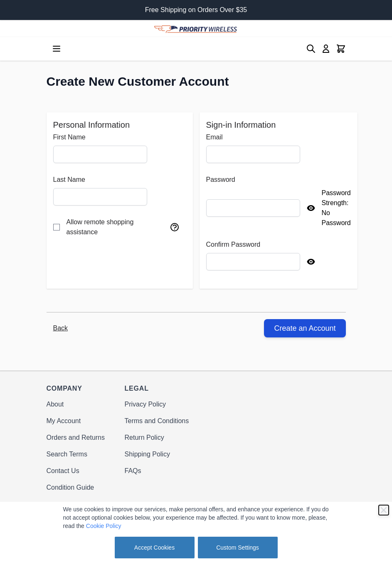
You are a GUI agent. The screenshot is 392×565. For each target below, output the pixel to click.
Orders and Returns (76, 437)
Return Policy (144, 437)
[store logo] (196, 28)
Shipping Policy (147, 454)
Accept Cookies (154, 548)
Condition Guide (70, 487)
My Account (64, 421)
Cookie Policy (104, 526)
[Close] (384, 510)
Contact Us (63, 471)
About (55, 404)
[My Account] (326, 49)
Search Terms (67, 454)
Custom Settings (238, 548)
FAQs (133, 471)
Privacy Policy (145, 404)
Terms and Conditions (157, 421)
